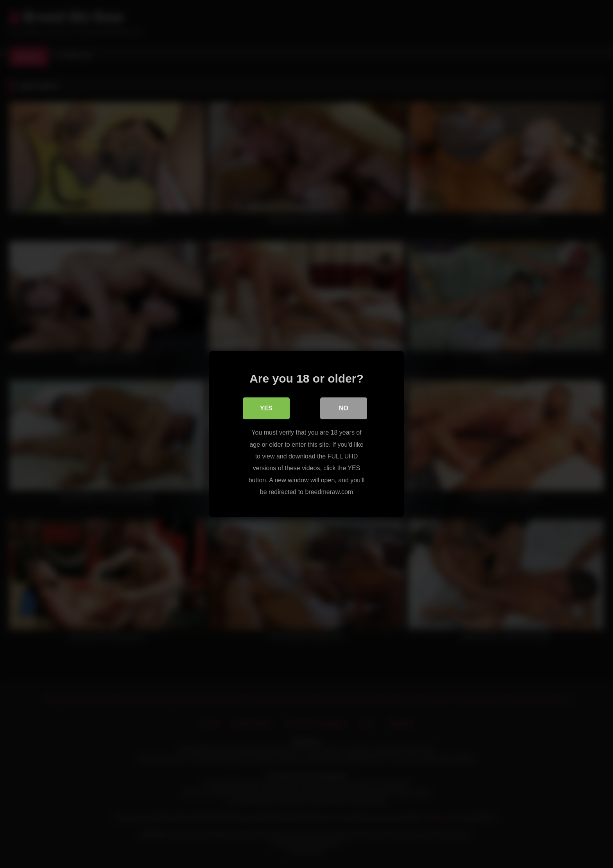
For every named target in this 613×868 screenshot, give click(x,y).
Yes (266, 408)
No (344, 408)
